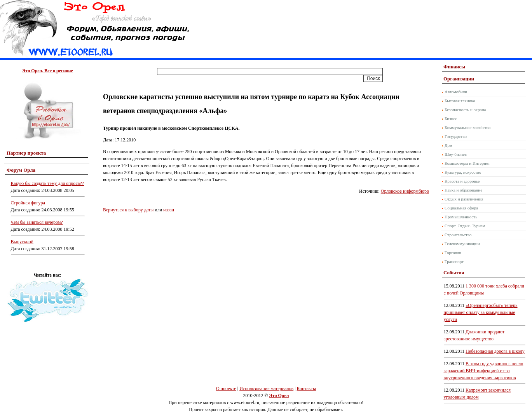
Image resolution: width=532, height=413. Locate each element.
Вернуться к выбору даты (128, 210)
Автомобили (456, 92)
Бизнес (451, 118)
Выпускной (22, 242)
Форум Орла (21, 170)
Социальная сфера (461, 208)
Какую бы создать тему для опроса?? (48, 183)
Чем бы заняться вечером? (37, 222)
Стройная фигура (28, 203)
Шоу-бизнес (456, 154)
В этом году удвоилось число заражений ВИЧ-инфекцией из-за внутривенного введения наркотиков (484, 371)
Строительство (458, 235)
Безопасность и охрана (465, 110)
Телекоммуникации (462, 244)
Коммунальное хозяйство (467, 127)
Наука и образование (463, 190)
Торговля (453, 253)
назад (169, 210)
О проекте (226, 389)
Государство (456, 136)
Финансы (454, 67)
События (454, 273)
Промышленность (461, 217)
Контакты (307, 389)
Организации (459, 79)
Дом (448, 145)
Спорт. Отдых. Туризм (465, 226)
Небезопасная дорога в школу (495, 351)
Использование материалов (266, 389)
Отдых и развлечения (464, 199)
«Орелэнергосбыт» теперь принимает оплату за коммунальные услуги (481, 312)
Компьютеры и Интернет (467, 163)
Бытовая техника (460, 101)
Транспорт (454, 261)
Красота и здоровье (462, 181)
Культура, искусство (463, 172)
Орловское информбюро (405, 191)
